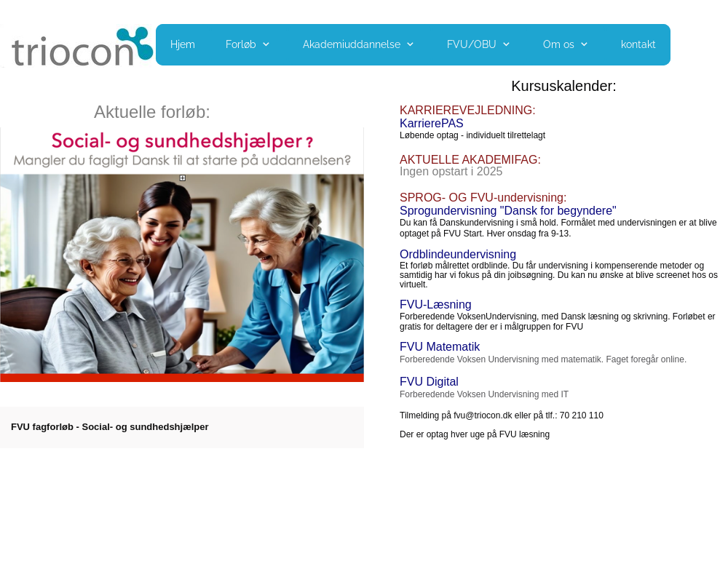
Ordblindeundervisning (458, 254)
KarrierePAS (432, 123)
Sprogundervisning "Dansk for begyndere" (508, 211)
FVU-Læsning (436, 305)
